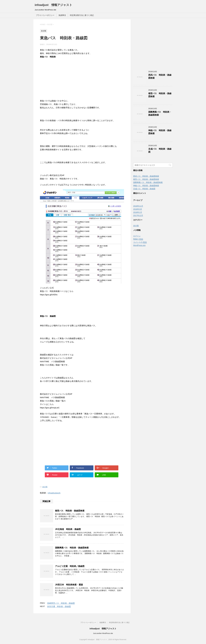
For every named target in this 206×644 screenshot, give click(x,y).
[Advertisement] (82, 81)
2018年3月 (138, 209)
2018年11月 (138, 206)
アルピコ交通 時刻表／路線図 (70, 566)
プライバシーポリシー (45, 15)
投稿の (138, 239)
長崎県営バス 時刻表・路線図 (61, 603)
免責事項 (62, 15)
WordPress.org (139, 245)
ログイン (137, 236)
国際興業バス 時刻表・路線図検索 (72, 548)
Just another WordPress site (103, 633)
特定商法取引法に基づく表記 (82, 15)
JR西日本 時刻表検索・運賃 (69, 585)
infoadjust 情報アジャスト (53, 5)
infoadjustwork (54, 493)
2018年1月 (138, 212)
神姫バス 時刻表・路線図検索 (146, 186)
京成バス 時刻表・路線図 (144, 189)
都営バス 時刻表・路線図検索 (70, 511)
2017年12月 (138, 215)
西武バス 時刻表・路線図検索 (146, 176)
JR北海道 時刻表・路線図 (68, 529)
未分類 (45, 487)
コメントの (140, 242)
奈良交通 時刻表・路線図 (59, 606)
